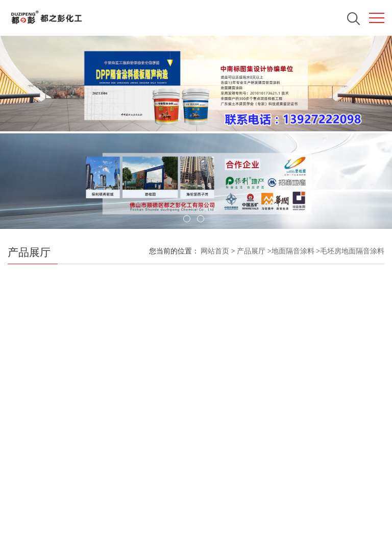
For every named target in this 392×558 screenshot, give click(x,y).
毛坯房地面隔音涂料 (352, 251)
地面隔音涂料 (293, 251)
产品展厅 (251, 251)
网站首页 (215, 251)
